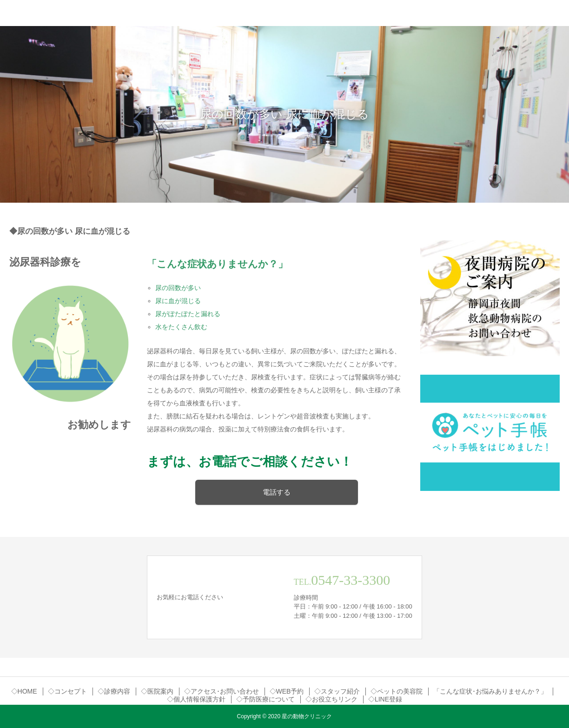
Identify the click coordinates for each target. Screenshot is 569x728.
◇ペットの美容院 (397, 691)
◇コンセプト (67, 691)
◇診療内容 (114, 691)
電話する (277, 492)
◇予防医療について (265, 699)
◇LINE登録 (385, 699)
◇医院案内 (157, 691)
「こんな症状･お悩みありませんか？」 (490, 691)
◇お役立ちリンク (331, 699)
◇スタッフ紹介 (337, 691)
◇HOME (24, 691)
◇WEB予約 (287, 691)
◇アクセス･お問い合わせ (222, 691)
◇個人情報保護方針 (196, 699)
